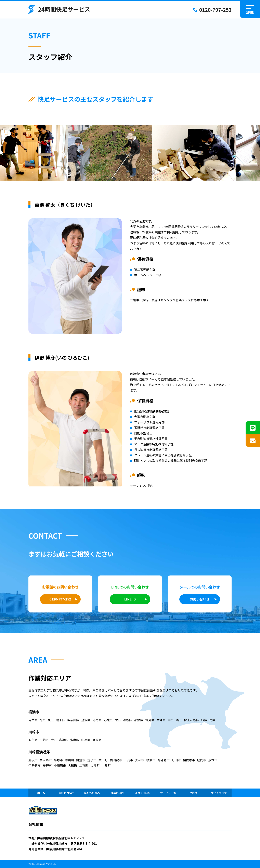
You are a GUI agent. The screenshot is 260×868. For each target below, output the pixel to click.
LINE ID (130, 599)
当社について (67, 793)
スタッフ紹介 (143, 793)
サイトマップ (219, 793)
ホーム (41, 793)
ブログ (193, 793)
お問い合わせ (200, 599)
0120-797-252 (215, 10)
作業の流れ (117, 793)
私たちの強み (92, 793)
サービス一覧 (168, 793)
